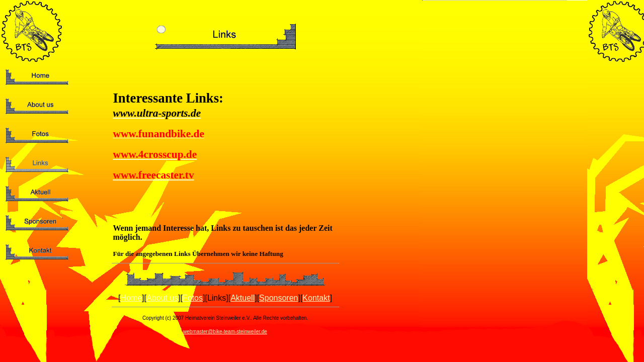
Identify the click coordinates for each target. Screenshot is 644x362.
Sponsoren (278, 298)
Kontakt (316, 298)
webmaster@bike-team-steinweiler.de (225, 332)
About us (162, 298)
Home (131, 298)
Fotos (193, 298)
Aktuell (243, 298)
